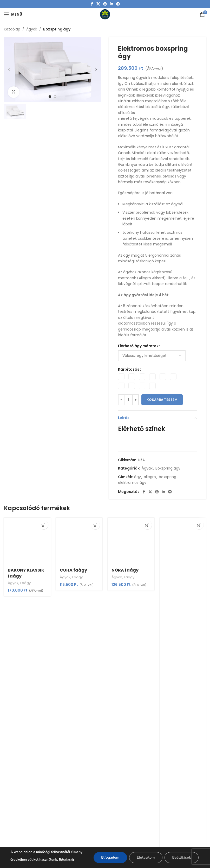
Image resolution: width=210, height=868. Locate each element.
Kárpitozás (129, 369)
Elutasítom (145, 857)
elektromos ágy (132, 483)
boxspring (168, 477)
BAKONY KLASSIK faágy (26, 573)
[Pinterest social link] (105, 4)
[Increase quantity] (136, 400)
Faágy (26, 583)
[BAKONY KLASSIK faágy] (27, 541)
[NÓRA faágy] (131, 541)
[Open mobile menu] (13, 14)
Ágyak (32, 29)
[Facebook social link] (92, 4)
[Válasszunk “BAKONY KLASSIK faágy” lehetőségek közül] (44, 525)
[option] (50, 97)
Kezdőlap (12, 29)
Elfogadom (109, 857)
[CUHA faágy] (79, 541)
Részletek (67, 860)
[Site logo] (105, 14)
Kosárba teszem (162, 400)
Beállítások (181, 857)
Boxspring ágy (57, 29)
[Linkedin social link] (111, 4)
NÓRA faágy (125, 570)
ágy (137, 477)
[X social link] (98, 4)
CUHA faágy (73, 570)
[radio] (121, 377)
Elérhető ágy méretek (138, 346)
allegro (150, 477)
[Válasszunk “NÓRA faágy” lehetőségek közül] (147, 525)
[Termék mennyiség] (128, 400)
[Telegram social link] (118, 4)
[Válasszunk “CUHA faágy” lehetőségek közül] (95, 525)
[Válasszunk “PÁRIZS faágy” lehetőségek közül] (199, 525)
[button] (9, 69)
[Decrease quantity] (121, 400)
